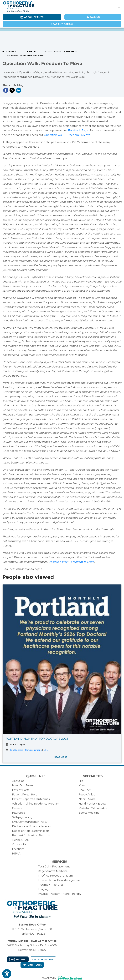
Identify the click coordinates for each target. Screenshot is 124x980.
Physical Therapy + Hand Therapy (60, 894)
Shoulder (85, 790)
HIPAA (16, 854)
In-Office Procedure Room (55, 876)
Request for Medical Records (31, 835)
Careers (17, 808)
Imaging (43, 889)
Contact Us (19, 845)
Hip (81, 781)
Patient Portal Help (25, 795)
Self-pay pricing (22, 817)
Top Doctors (16, 750)
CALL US (93, 17)
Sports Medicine (89, 813)
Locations (18, 849)
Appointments (32, 965)
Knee (82, 785)
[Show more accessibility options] (7, 974)
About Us (18, 781)
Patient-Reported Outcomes (31, 799)
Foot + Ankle (87, 795)
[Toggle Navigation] (119, 7)
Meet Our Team (22, 785)
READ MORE (62, 757)
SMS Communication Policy (30, 822)
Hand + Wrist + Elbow (93, 804)
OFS (46, 750)
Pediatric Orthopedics (93, 808)
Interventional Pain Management (59, 880)
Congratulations (33, 750)
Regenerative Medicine (53, 871)
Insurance (19, 813)
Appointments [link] (32, 17)
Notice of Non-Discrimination (31, 831)
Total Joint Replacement (54, 867)
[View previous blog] (9, 52)
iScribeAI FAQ (21, 840)
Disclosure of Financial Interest (32, 826)
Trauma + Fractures (51, 885)
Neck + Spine (87, 799)
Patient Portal (62, 24)
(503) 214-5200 (18, 959)
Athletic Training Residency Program (36, 804)
